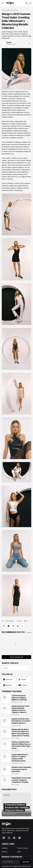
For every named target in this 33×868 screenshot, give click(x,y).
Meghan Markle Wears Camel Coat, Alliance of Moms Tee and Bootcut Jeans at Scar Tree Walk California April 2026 (21, 733)
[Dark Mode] (27, 3)
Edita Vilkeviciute (12, 10)
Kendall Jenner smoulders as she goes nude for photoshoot (21, 769)
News (19, 852)
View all (29, 632)
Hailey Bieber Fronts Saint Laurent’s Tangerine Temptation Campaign (21, 780)
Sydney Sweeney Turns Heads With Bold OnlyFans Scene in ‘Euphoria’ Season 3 (20, 709)
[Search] (30, 3)
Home (4, 10)
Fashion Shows (22, 848)
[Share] (29, 43)
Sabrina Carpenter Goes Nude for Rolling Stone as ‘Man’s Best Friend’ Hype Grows (21, 745)
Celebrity (5, 848)
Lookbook (19, 621)
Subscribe (26, 862)
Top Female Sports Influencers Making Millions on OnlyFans (19, 698)
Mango (26, 621)
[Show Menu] (3, 3)
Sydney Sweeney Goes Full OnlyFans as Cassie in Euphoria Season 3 (21, 721)
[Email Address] (10, 862)
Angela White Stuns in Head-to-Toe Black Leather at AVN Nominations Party (20, 758)
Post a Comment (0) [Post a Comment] (16, 657)
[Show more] (22, 626)
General (4, 852)
